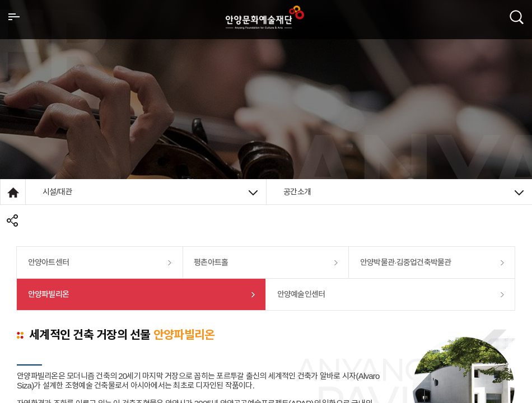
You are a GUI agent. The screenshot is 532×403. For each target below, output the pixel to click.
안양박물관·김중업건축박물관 (406, 262)
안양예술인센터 (301, 294)
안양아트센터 (49, 262)
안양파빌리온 (49, 294)
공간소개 (403, 192)
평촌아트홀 (211, 262)
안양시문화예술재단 (265, 17)
